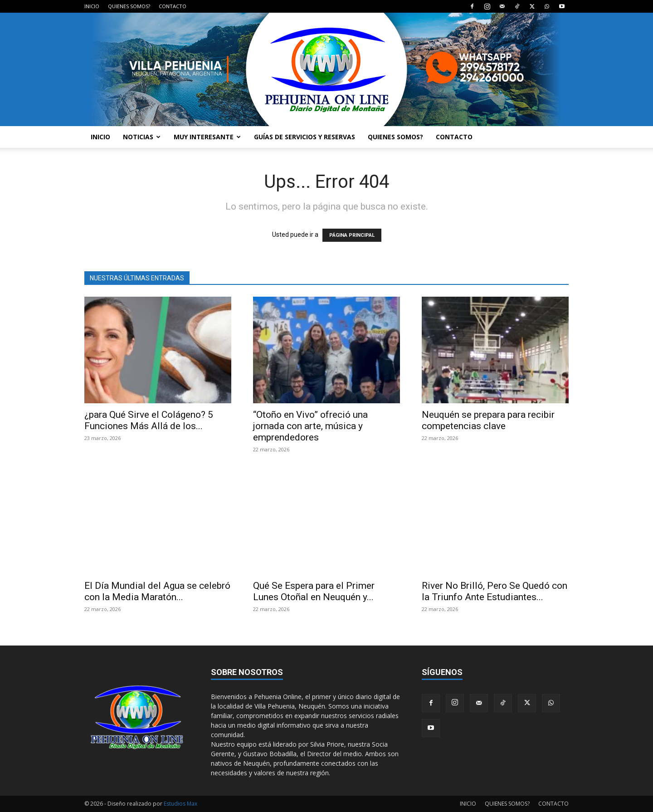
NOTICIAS (142, 137)
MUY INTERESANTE (207, 137)
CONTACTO (173, 6)
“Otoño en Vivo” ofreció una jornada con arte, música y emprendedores (310, 426)
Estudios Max (180, 804)
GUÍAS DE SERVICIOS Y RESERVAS (305, 137)
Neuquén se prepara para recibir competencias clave (488, 420)
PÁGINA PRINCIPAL (352, 235)
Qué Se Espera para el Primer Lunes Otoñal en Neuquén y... (314, 591)
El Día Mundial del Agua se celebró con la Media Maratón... (157, 591)
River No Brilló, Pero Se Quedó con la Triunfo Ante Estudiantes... (495, 591)
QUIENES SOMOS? (129, 6)
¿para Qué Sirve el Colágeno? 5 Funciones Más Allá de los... (149, 420)
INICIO (92, 6)
